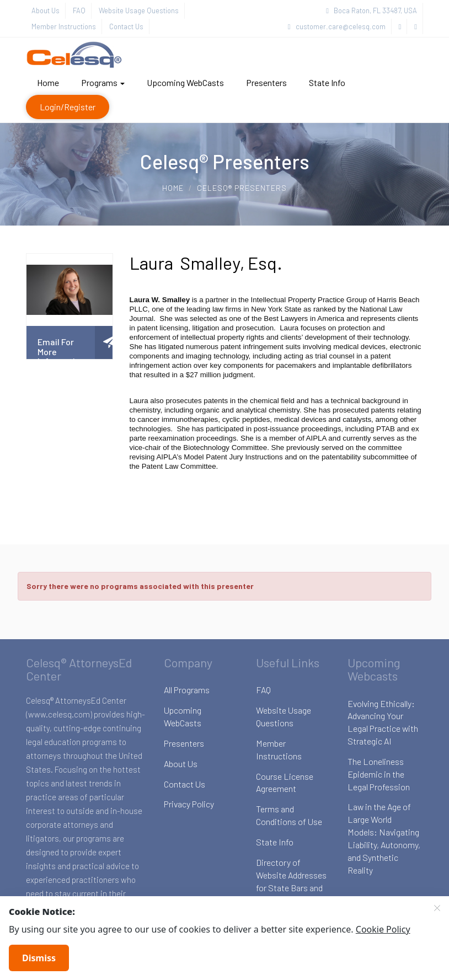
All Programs (187, 690)
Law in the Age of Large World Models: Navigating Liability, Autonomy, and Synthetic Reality (384, 838)
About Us (46, 10)
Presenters (266, 82)
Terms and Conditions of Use (289, 815)
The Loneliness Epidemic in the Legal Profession (379, 774)
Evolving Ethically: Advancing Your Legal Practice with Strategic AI (383, 722)
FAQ (79, 10)
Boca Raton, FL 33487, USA (372, 10)
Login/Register (68, 107)
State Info (327, 82)
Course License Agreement (285, 783)
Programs (103, 82)
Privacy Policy (189, 804)
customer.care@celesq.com (337, 26)
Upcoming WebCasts (185, 82)
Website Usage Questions (139, 10)
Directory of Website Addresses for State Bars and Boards (291, 881)
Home (48, 82)
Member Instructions (64, 26)
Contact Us (126, 26)
